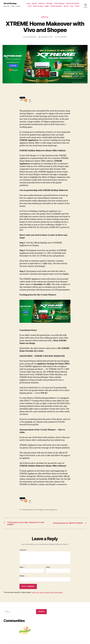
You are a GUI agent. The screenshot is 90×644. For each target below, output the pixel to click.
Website (22, 578)
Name (22, 569)
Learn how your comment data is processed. (47, 594)
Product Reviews (56, 6)
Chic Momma (31, 37)
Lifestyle (45, 17)
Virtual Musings (11, 3)
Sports (66, 6)
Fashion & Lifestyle (73, 4)
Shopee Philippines (28, 511)
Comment (23, 552)
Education (50, 4)
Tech (72, 6)
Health (47, 6)
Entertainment (59, 4)
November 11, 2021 (47, 37)
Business (41, 4)
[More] (26, 101)
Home (28, 4)
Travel (77, 6)
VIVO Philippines (40, 511)
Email (48, 569)
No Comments (63, 37)
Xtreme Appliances (53, 511)
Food (30, 6)
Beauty (34, 4)
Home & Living (38, 6)
